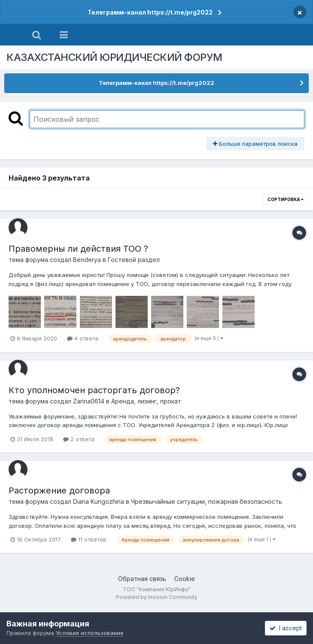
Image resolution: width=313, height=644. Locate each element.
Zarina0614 (89, 401)
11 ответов (89, 539)
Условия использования (90, 633)
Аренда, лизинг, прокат (146, 401)
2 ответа (79, 439)
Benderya (87, 260)
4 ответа (83, 338)
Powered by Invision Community (157, 597)
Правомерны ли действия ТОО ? (78, 249)
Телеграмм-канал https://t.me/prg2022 (150, 12)
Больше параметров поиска (255, 144)
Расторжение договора (59, 491)
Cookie (185, 579)
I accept (286, 628)
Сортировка (286, 199)
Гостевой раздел (134, 260)
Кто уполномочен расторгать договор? (94, 390)
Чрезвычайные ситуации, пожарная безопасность (207, 501)
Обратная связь (142, 579)
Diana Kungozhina (99, 501)
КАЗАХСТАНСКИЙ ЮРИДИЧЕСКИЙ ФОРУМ (114, 57)
